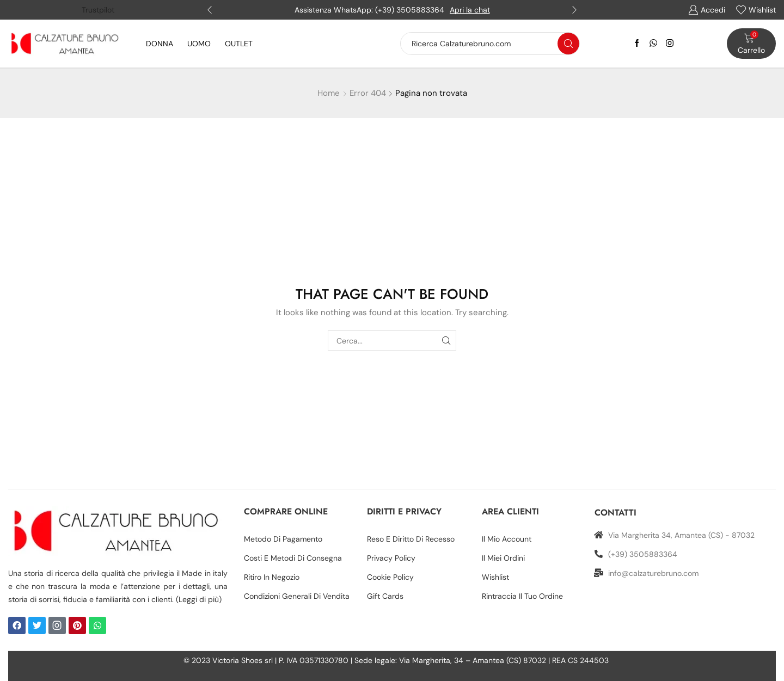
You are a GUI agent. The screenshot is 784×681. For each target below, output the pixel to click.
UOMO (199, 44)
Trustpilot (98, 10)
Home (329, 93)
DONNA (160, 44)
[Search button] (568, 44)
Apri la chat (470, 10)
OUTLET (239, 44)
